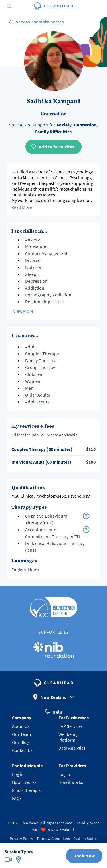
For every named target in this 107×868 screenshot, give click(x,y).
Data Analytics (72, 748)
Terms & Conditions (53, 839)
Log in (18, 774)
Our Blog (20, 742)
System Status (85, 839)
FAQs (17, 798)
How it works (24, 782)
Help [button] (53, 711)
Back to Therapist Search (35, 22)
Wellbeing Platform (68, 737)
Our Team (21, 734)
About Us (21, 726)
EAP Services (71, 726)
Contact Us (22, 750)
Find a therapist (27, 790)
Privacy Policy (21, 839)
